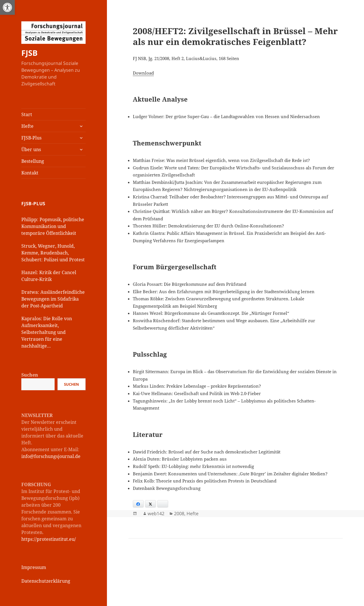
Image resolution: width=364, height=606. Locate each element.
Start (27, 114)
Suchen (30, 375)
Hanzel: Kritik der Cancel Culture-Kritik (49, 276)
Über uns (31, 149)
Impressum (34, 567)
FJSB (29, 53)
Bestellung (33, 161)
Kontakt (30, 173)
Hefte (27, 126)
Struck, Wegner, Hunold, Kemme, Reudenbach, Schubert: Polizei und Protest (53, 253)
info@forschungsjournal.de (51, 456)
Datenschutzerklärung (46, 581)
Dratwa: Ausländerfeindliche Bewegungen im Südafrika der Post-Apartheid (53, 299)
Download (143, 73)
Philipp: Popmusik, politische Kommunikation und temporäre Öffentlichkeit (53, 226)
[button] (7, 7)
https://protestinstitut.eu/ (49, 539)
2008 (179, 513)
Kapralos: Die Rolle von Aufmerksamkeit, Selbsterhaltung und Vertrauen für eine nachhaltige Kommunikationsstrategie (49, 332)
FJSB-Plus (31, 138)
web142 (156, 513)
